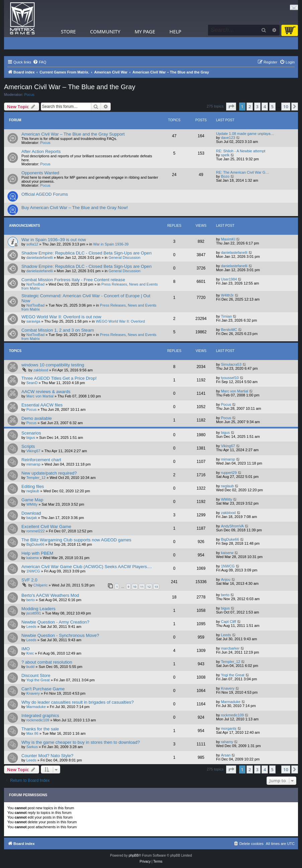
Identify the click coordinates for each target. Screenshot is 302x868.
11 (142, 587)
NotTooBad (35, 284)
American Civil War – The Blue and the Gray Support (73, 134)
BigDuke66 (35, 544)
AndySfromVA (232, 526)
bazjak (32, 518)
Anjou (226, 579)
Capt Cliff (229, 622)
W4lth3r (227, 295)
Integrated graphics (40, 716)
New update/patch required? (49, 473)
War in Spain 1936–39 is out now (54, 240)
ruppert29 (229, 473)
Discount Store (36, 675)
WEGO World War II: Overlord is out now (61, 317)
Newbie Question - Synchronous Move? (60, 635)
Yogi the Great (38, 680)
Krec (30, 653)
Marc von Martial (40, 396)
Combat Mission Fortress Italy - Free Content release (73, 280)
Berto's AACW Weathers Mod (50, 595)
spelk (225, 155)
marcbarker (230, 648)
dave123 (228, 138)
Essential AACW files (42, 405)
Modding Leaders (38, 609)
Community (105, 31)
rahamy (227, 742)
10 (135, 587)
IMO (26, 649)
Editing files (33, 486)
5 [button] (272, 107)
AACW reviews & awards (46, 392)
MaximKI (228, 239)
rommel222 (36, 531)
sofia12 (32, 244)
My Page (145, 31)
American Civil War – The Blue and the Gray (70, 87)
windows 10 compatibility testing (53, 365)
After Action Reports (41, 151)
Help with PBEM (37, 553)
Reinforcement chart (41, 460)
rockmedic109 (38, 720)
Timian (227, 316)
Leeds (31, 627)
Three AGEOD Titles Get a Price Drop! (59, 378)
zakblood (41, 370)
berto (31, 600)
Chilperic (41, 585)
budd (30, 667)
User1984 (229, 279)
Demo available (37, 418)
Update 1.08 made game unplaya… (245, 134)
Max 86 (32, 733)
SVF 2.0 (29, 580)
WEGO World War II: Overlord (120, 321)
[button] (231, 107)
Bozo (225, 176)
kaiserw (33, 558)
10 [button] (286, 107)
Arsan (226, 755)
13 (156, 587)
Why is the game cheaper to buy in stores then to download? (81, 742)
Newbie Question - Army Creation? (55, 622)
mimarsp (33, 464)
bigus (31, 438)
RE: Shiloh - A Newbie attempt (241, 151)
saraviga (33, 321)
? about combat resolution (47, 662)
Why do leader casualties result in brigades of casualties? (78, 702)
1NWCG (33, 571)
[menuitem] (39, 62)
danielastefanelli (40, 257)
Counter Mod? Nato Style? (47, 756)
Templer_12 (36, 478)
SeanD (32, 383)
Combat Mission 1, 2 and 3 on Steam (58, 330)
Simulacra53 (231, 364)
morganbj (229, 728)
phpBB (134, 855)
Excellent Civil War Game (46, 527)
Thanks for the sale (40, 729)
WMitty (32, 504)
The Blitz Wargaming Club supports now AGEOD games (76, 540)
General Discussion (125, 257)
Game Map (32, 500)
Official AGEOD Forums (45, 194)
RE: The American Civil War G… (242, 172)
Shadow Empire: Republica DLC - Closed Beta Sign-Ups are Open (86, 253)
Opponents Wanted (40, 173)
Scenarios (31, 433)
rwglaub (33, 491)
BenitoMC (229, 330)
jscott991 (34, 613)
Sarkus (32, 747)
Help (176, 31)
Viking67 (33, 451)
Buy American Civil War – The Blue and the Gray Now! (75, 208)
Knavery (33, 693)
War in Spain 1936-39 (111, 244)
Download (31, 513)
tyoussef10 (230, 378)
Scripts (28, 446)
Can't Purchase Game (43, 689)
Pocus (30, 95)
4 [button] (265, 107)
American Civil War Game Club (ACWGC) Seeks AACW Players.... (87, 567)
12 (149, 587)
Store (68, 31)
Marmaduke (36, 707)
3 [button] (257, 107)
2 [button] (250, 107)
